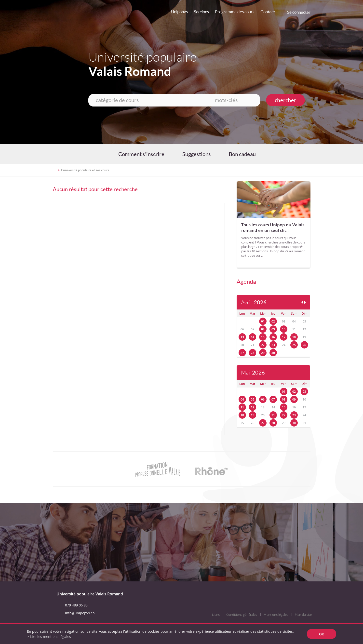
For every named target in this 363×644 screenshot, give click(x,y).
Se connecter (299, 12)
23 (273, 345)
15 (263, 337)
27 (242, 353)
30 (273, 353)
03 (304, 392)
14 (253, 337)
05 (253, 399)
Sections (201, 12)
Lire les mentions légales (51, 637)
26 (304, 345)
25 (294, 345)
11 (242, 407)
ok (322, 634)
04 (242, 399)
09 (273, 329)
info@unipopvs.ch (80, 613)
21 (273, 415)
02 (273, 321)
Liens (216, 615)
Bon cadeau (242, 154)
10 (284, 329)
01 (263, 321)
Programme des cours (235, 12)
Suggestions (197, 154)
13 (242, 337)
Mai (253, 373)
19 (253, 415)
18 (294, 337)
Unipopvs (179, 12)
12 (253, 407)
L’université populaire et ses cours (85, 170)
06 (263, 399)
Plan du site (303, 615)
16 (273, 337)
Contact (268, 12)
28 (253, 353)
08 (263, 329)
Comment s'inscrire (141, 154)
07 (273, 399)
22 (263, 345)
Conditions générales (242, 615)
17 (284, 337)
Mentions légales (276, 615)
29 (263, 353)
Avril (254, 302)
